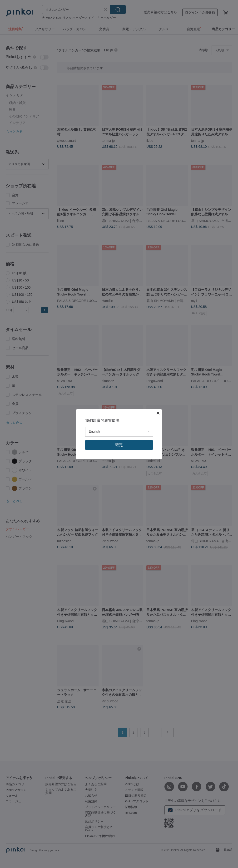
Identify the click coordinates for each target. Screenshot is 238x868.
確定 (119, 445)
